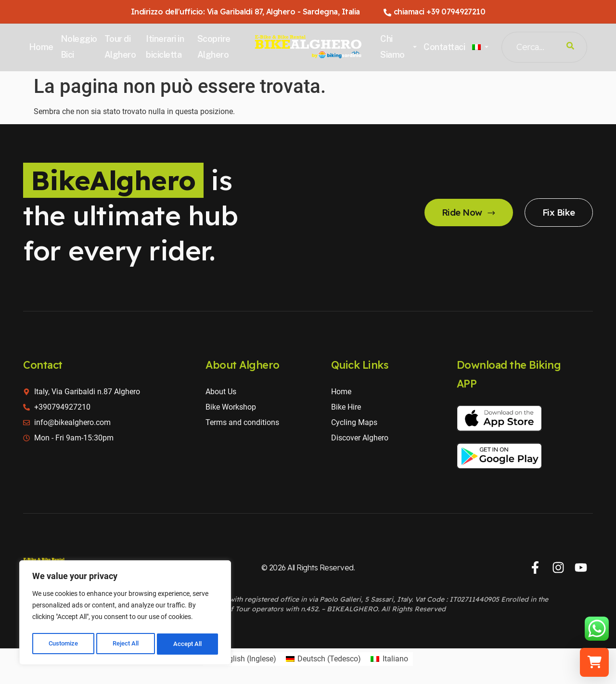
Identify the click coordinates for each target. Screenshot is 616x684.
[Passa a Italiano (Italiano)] (389, 659)
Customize (63, 644)
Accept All (189, 644)
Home (43, 47)
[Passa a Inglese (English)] (242, 659)
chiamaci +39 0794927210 (435, 12)
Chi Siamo (398, 46)
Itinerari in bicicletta (166, 46)
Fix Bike (557, 213)
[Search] (568, 47)
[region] (125, 614)
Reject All (126, 644)
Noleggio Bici (81, 46)
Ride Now (462, 213)
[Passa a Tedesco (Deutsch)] (323, 659)
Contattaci (443, 47)
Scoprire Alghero (215, 46)
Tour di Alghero (122, 46)
